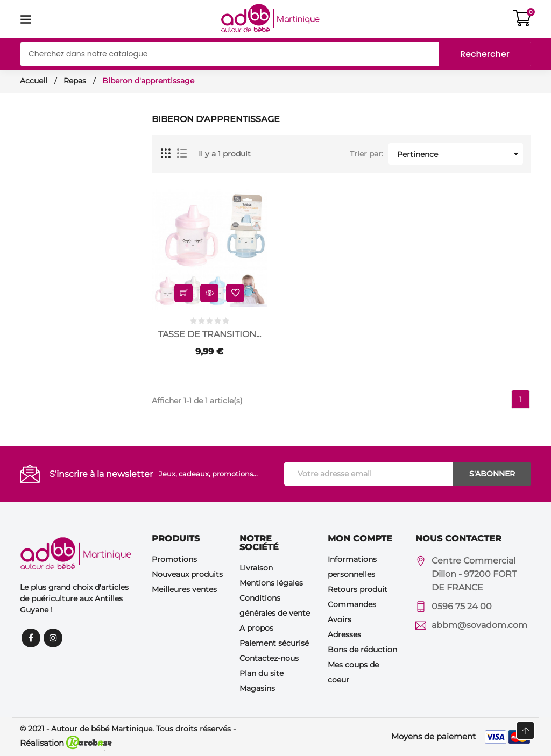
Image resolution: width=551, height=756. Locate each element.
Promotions (174, 559)
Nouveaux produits (187, 574)
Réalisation (66, 743)
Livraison (256, 568)
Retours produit (358, 589)
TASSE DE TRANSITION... (210, 334)
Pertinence (460, 154)
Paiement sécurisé (274, 643)
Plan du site (262, 673)
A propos (256, 628)
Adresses (344, 634)
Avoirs (340, 619)
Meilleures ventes (184, 589)
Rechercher (485, 54)
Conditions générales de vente (275, 605)
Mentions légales (271, 583)
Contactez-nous (269, 658)
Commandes (352, 604)
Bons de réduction (362, 650)
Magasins (257, 688)
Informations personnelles (352, 567)
